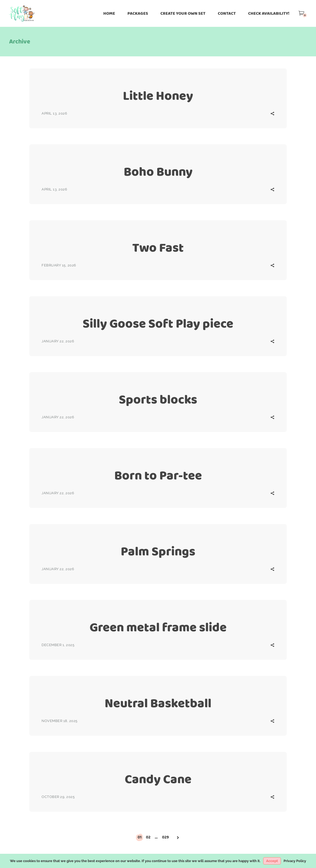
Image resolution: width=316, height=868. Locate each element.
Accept (272, 861)
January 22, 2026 (58, 341)
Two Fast (158, 248)
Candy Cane (158, 779)
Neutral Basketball (158, 703)
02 (148, 837)
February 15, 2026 (59, 265)
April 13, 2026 (54, 113)
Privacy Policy (295, 861)
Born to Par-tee (158, 475)
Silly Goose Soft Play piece (158, 323)
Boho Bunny (158, 172)
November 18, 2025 (60, 721)
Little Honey (158, 96)
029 (165, 837)
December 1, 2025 (58, 645)
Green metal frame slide (158, 627)
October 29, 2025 (58, 797)
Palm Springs (158, 551)
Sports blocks (158, 399)
